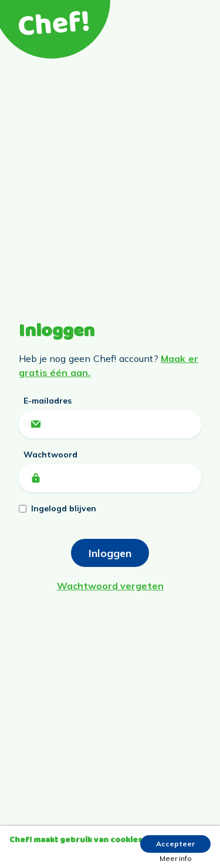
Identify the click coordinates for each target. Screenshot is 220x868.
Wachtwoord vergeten (110, 586)
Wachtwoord (50, 454)
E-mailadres (48, 401)
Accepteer (175, 844)
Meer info (176, 858)
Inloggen (110, 553)
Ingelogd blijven (64, 508)
